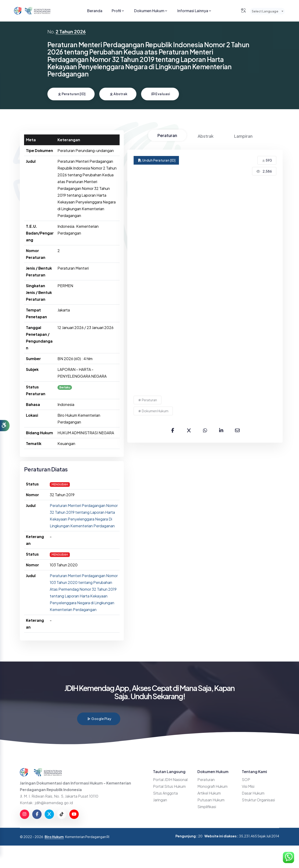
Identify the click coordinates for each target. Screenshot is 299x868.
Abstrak (119, 94)
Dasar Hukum (253, 793)
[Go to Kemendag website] (37, 11)
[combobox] (267, 11)
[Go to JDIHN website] (18, 11)
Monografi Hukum (212, 786)
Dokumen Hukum (151, 11)
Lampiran (243, 136)
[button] (5, 426)
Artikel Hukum (209, 793)
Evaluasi (161, 94)
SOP (246, 779)
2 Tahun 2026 (71, 31)
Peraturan (167, 135)
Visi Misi (248, 786)
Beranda (95, 11)
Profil (118, 11)
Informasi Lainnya (195, 11)
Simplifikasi (207, 807)
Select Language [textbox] (265, 11)
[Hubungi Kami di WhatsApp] (288, 857)
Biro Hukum (54, 837)
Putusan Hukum (211, 800)
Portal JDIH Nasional (170, 779)
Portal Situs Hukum (169, 786)
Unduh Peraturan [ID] (157, 160)
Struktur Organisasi (258, 800)
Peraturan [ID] (72, 94)
